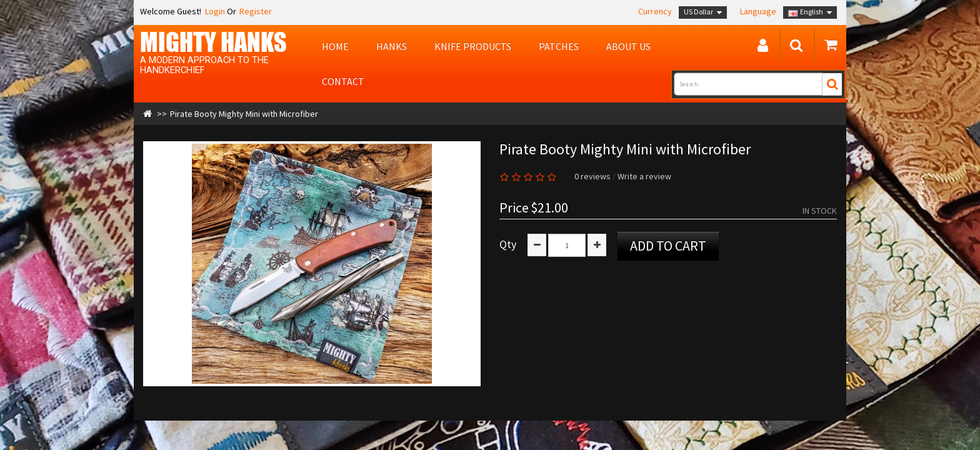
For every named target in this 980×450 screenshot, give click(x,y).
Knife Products (473, 46)
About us (628, 46)
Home (335, 46)
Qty (508, 244)
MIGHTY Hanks (213, 42)
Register (256, 11)
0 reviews (592, 176)
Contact (343, 81)
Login (214, 11)
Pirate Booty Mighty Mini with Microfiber (244, 114)
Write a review (644, 176)
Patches (559, 46)
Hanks (392, 46)
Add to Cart (668, 246)
